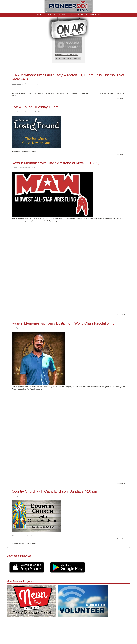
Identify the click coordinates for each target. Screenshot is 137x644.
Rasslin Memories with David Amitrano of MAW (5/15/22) (55, 163)
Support (40, 15)
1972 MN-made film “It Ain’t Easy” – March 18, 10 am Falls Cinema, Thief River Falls (68, 77)
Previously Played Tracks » (67, 55)
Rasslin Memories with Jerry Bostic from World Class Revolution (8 (63, 323)
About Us (51, 15)
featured (14, 84)
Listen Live (74, 15)
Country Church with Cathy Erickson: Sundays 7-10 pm (54, 491)
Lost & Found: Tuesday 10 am (35, 107)
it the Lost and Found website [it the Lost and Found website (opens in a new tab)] (25, 152)
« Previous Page (18, 544)
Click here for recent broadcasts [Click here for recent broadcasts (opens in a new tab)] (24, 536)
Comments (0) (121, 99)
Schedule (62, 15)
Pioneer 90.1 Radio (69, 6)
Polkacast (60, 58)
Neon (69, 58)
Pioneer (19, 84)
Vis (13, 152)
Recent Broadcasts (91, 15)
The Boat (76, 58)
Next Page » (32, 544)
